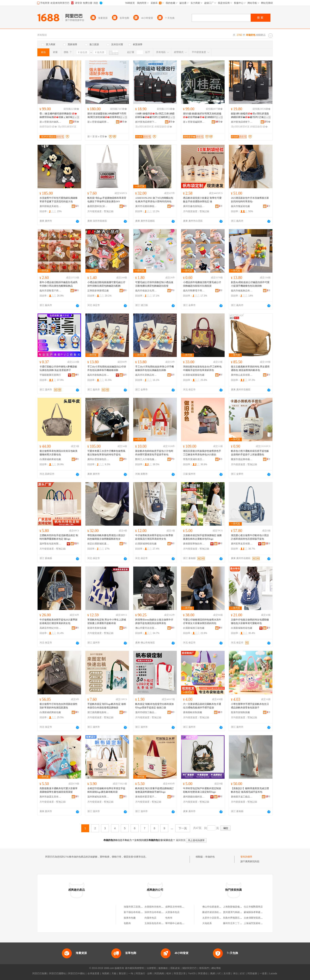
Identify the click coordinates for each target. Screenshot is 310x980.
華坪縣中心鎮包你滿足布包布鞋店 (183, 923)
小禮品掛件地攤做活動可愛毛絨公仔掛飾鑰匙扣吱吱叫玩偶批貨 (202, 284)
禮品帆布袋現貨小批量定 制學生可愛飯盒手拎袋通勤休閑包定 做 (202, 200)
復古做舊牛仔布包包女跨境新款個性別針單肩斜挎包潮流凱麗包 (59, 706)
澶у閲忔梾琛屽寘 (67, 127)
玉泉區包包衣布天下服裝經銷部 (161, 923)
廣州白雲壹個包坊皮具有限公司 (98, 459)
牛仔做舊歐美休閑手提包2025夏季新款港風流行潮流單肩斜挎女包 (59, 621)
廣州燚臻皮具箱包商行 (50, 206)
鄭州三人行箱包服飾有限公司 (146, 459)
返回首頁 (181, 840)
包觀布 (127, 923)
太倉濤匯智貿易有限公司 (257, 918)
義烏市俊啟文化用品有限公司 (146, 291)
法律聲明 (151, 968)
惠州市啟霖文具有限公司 (50, 797)
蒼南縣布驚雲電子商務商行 (146, 797)
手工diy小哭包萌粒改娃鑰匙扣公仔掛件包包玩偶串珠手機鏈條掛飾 (107, 368)
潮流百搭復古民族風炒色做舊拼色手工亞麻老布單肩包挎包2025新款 (202, 453)
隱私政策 (175, 968)
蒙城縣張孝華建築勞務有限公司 (260, 912)
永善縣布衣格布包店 (155, 907)
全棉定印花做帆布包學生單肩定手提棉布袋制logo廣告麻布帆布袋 (106, 790)
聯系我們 (204, 968)
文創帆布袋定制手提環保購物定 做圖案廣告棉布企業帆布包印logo (202, 537)
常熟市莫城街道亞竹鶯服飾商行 (194, 459)
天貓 (114, 973)
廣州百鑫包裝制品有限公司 (194, 206)
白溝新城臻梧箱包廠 (242, 628)
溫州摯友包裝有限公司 (50, 544)
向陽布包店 (150, 918)
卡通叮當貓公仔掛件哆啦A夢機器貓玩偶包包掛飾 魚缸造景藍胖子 (58, 368)
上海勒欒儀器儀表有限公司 (237, 907)
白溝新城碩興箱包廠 (50, 712)
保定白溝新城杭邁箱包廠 (98, 544)
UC (219, 973)
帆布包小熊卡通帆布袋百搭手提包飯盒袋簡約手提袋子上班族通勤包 (250, 453)
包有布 (169, 918)
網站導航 (216, 968)
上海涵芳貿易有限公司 (256, 923)
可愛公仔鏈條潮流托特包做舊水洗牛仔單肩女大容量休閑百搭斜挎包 (202, 621)
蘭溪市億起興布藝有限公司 (242, 459)
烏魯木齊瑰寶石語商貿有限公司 (240, 918)
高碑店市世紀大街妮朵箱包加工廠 (50, 628)
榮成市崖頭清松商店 (213, 912)
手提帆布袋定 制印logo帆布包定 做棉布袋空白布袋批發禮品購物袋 (107, 706)
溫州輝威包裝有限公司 (98, 797)
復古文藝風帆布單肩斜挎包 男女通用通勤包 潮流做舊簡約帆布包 (250, 368)
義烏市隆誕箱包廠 (240, 206)
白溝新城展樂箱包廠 (194, 375)
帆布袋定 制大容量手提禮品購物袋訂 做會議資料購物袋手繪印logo (155, 790)
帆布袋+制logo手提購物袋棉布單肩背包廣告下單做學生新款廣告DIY (107, 200)
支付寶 (227, 973)
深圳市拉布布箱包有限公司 (159, 912)
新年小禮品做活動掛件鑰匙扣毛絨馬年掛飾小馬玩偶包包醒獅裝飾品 (59, 284)
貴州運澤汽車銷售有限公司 (237, 912)
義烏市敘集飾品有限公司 (98, 375)
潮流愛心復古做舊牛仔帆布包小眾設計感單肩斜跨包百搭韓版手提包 (250, 537)
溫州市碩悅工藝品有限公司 (146, 712)
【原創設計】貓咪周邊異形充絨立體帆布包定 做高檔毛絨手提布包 (250, 790)
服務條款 (163, 968)
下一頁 (183, 828)
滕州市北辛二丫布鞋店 (235, 923)
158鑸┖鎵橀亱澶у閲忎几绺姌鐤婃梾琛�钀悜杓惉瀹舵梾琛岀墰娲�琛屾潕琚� (155, 116)
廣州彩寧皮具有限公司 (242, 544)
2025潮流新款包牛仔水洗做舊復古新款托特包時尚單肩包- (250, 200)
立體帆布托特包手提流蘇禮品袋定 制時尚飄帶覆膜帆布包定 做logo (59, 537)
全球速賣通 (93, 973)
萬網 (213, 973)
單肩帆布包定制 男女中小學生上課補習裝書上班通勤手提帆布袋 (107, 621)
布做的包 (210, 857)
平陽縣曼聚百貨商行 (50, 375)
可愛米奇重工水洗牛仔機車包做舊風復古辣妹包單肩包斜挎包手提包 (106, 453)
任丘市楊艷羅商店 (253, 907)
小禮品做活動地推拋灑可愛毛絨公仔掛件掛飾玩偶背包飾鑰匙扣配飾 (106, 284)
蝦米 (169, 973)
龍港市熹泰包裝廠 (97, 628)
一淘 (131, 973)
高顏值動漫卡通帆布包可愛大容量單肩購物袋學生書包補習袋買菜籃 (59, 790)
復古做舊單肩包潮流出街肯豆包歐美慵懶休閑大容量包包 (59, 453)
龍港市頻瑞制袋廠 (240, 712)
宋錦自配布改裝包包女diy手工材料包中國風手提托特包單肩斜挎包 (202, 368)
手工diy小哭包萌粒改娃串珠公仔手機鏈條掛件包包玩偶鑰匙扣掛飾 (155, 368)
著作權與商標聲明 (134, 968)
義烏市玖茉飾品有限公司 (146, 375)
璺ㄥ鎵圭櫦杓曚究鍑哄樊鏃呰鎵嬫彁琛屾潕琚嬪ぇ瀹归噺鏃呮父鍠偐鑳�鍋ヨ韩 (59, 116)
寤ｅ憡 (76, 117)
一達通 (263, 973)
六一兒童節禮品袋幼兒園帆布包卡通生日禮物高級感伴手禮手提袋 (202, 706)
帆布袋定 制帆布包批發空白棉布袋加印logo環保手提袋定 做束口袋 (155, 706)
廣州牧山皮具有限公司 (242, 375)
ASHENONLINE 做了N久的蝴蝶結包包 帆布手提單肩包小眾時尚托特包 (154, 200)
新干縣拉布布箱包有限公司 (138, 912)
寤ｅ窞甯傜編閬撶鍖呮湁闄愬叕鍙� (98, 122)
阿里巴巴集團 (40, 973)
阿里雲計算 (180, 973)
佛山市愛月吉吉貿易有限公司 (146, 628)
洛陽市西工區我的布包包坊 (138, 907)
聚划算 (122, 973)
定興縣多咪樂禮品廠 (98, 291)
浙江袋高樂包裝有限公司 (98, 712)
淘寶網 (105, 973)
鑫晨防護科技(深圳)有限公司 (98, 206)
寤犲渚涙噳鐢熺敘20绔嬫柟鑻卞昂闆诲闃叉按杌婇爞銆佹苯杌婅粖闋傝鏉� (107, 116)
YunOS (192, 973)
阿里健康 (252, 973)
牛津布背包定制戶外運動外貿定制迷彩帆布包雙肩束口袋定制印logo (202, 790)
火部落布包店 (172, 912)
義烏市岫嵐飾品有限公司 (242, 291)
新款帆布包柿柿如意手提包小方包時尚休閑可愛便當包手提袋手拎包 (154, 453)
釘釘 (243, 973)
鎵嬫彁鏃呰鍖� (48, 127)
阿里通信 (203, 973)
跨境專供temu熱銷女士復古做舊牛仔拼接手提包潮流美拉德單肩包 (154, 621)
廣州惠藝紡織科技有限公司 (194, 797)
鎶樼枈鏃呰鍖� (163, 127)
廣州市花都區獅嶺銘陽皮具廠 (146, 206)
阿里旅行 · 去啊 (144, 973)
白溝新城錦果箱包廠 (50, 459)
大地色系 (207, 923)
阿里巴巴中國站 (77, 973)
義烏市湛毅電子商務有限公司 (50, 291)
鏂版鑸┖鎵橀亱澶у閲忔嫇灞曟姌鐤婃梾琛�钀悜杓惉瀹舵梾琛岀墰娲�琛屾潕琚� (250, 116)
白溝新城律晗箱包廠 (146, 544)
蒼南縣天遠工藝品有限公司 (242, 797)
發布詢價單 (246, 857)
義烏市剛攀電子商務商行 (194, 291)
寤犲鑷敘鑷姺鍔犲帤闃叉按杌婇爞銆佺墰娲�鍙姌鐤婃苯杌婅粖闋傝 (202, 116)
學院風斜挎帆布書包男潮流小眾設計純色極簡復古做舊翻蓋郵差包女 (106, 537)
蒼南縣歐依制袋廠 (193, 712)
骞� (76, 122)
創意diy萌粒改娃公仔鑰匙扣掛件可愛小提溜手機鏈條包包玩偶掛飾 (250, 284)
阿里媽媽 (159, 973)
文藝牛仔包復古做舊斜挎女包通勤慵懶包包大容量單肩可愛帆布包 (250, 621)
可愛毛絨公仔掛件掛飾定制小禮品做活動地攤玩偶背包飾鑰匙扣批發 (154, 284)
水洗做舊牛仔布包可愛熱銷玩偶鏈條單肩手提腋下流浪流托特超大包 (59, 200)
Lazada (273, 973)
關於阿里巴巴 (190, 968)
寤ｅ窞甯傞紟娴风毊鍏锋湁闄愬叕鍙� (50, 122)
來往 (235, 973)
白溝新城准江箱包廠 (194, 628)
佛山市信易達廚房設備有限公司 (219, 907)
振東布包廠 (130, 918)
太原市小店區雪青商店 (214, 918)
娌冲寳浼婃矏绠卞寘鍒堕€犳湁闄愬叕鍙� (146, 122)
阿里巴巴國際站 (58, 973)
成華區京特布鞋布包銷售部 (180, 907)
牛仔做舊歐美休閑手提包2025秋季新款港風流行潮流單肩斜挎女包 (154, 537)
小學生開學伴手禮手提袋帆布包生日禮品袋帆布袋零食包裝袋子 (250, 706)
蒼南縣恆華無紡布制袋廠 (194, 544)
